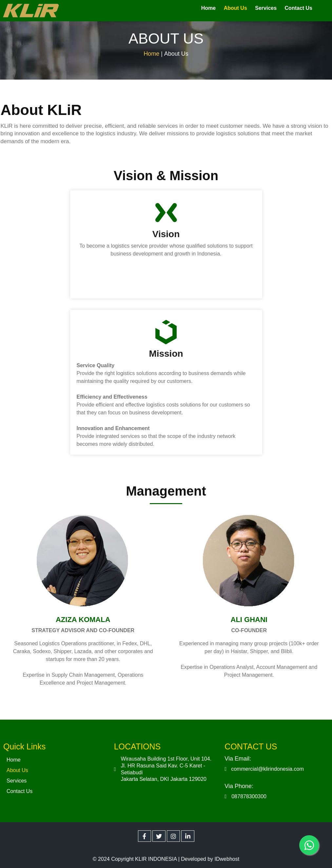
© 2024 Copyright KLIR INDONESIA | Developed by (154, 857)
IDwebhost (227, 857)
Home (151, 52)
